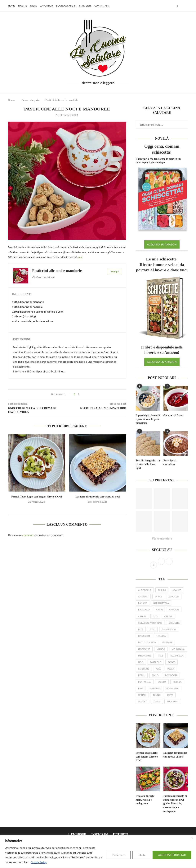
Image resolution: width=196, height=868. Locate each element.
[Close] (192, 838)
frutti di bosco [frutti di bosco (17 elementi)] (147, 642)
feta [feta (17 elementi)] (141, 629)
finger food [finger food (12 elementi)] (169, 629)
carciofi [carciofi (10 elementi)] (174, 610)
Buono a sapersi (66, 6)
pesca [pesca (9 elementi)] (171, 669)
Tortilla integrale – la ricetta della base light (148, 464)
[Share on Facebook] (79, 394)
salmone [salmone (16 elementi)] (155, 688)
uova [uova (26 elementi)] (170, 695)
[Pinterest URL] (144, 499)
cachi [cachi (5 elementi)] (159, 610)
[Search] (186, 6)
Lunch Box (46, 6)
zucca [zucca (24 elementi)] (157, 701)
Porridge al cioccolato (170, 462)
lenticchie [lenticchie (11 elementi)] (144, 649)
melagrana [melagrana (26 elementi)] (178, 649)
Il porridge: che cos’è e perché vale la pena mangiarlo (148, 419)
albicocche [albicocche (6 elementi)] (145, 590)
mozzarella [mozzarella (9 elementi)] (177, 656)
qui (80, 257)
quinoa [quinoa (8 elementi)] (162, 682)
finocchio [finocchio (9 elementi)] (144, 636)
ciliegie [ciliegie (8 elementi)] (168, 616)
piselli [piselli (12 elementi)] (142, 675)
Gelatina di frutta (174, 415)
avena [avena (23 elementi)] (158, 597)
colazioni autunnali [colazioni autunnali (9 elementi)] (150, 623)
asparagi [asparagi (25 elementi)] (143, 597)
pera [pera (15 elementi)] (158, 669)
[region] (98, 852)
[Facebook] (177, 6)
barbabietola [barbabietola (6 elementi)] (161, 603)
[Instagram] (99, 834)
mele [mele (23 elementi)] (160, 656)
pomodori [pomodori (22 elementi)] (171, 675)
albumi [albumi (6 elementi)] (162, 590)
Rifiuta (142, 855)
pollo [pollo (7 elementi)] (155, 675)
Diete (33, 6)
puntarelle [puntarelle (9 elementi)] (145, 682)
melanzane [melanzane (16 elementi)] (145, 656)
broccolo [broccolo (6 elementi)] (144, 610)
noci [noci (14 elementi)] (141, 662)
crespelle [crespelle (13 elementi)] (174, 623)
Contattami (102, 6)
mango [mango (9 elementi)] (161, 649)
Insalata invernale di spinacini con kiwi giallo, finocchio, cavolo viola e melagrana (175, 803)
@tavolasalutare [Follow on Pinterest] (162, 538)
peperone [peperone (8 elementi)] (144, 669)
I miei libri (85, 6)
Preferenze (119, 855)
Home (12, 6)
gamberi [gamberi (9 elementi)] (167, 642)
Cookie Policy (39, 862)
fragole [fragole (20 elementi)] (161, 636)
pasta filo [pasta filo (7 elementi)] (156, 662)
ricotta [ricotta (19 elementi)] (177, 682)
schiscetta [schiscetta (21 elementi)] (172, 688)
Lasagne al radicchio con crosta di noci (98, 497)
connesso (28, 535)
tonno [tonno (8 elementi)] (157, 695)
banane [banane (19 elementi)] (143, 603)
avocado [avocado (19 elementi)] (174, 597)
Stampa (115, 271)
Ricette (23, 6)
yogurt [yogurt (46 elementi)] (143, 701)
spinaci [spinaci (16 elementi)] (142, 695)
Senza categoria (30, 100)
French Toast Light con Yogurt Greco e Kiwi (37, 497)
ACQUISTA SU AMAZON (162, 244)
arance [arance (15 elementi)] (177, 590)
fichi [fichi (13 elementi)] (152, 629)
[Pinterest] (120, 834)
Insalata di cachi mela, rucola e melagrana (145, 800)
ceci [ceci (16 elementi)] (155, 616)
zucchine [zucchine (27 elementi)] (172, 701)
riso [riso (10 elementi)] (141, 688)
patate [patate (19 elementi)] (171, 662)
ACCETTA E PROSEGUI (172, 855)
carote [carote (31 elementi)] (142, 616)
